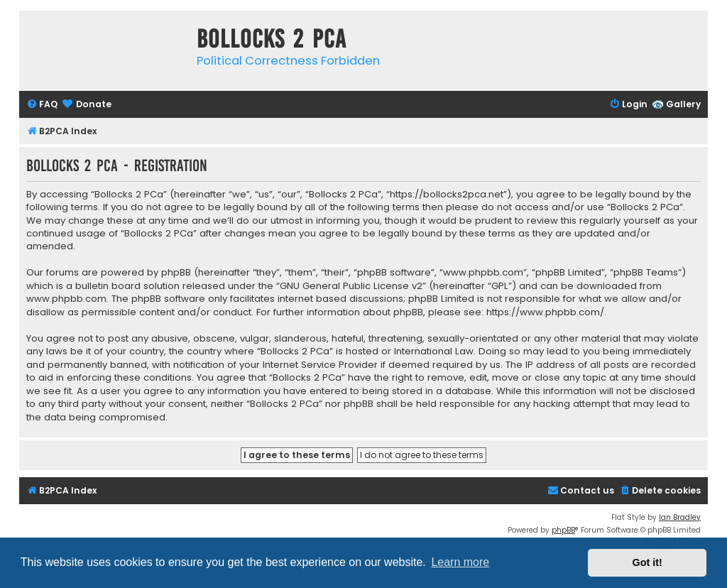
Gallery (683, 104)
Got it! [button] (647, 562)
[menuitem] (42, 105)
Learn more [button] (460, 562)
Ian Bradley (680, 517)
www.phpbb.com (66, 299)
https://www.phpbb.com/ (545, 312)
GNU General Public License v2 (351, 286)
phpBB (563, 530)
